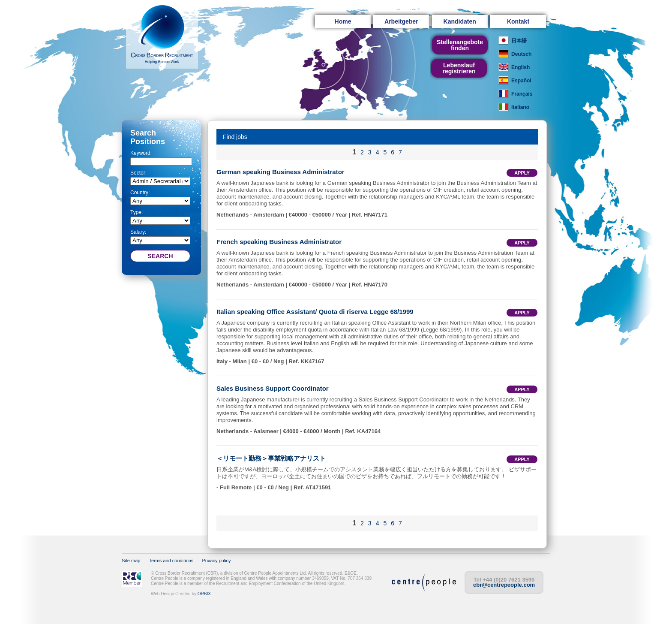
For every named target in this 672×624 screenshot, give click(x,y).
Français (522, 94)
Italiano (520, 107)
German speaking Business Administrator (280, 172)
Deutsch (521, 54)
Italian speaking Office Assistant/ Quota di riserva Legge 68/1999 (315, 312)
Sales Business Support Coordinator (273, 388)
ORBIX (204, 594)
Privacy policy (216, 561)
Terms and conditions (171, 561)
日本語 (519, 41)
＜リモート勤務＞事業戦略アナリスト (271, 458)
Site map (131, 561)
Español (521, 81)
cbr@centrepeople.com (504, 585)
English (520, 67)
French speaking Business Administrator (279, 242)
